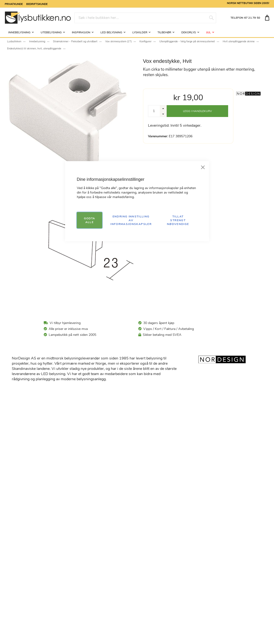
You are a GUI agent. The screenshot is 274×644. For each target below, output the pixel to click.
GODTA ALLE (90, 220)
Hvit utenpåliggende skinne (239, 41)
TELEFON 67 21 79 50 (245, 18)
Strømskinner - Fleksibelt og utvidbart (75, 41)
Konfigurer (146, 41)
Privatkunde (14, 4)
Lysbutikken (14, 41)
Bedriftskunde (37, 4)
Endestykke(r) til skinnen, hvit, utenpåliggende (34, 49)
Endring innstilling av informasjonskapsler (131, 220)
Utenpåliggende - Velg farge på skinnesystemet (187, 41)
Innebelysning (37, 41)
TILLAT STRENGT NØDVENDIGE (178, 220)
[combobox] (145, 18)
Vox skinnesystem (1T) (118, 41)
